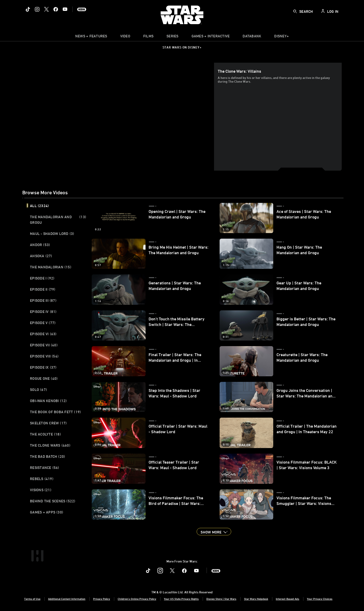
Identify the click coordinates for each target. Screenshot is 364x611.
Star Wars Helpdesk (256, 599)
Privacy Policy (102, 599)
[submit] (295, 11)
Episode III (43, 300)
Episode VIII (44, 356)
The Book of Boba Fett (55, 412)
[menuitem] (125, 37)
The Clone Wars (50, 445)
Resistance (45, 468)
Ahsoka (41, 256)
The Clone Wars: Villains (239, 71)
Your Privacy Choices (320, 599)
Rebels (42, 479)
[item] (91, 37)
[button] (214, 532)
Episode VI (43, 334)
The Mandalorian (51, 267)
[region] (119, 117)
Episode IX (43, 367)
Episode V (43, 323)
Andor (40, 245)
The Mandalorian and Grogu (58, 220)
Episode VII (44, 345)
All (39, 206)
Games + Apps (47, 512)
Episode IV (43, 312)
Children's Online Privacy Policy (137, 599)
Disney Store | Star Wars (221, 599)
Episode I (42, 278)
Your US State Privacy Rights (181, 599)
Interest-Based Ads (288, 599)
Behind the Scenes (53, 501)
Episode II (43, 289)
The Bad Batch (47, 456)
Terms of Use (32, 599)
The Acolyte (45, 434)
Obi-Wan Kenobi (48, 401)
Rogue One (44, 378)
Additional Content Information (67, 599)
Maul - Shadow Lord (52, 234)
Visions (41, 490)
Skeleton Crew (48, 423)
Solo (38, 390)
